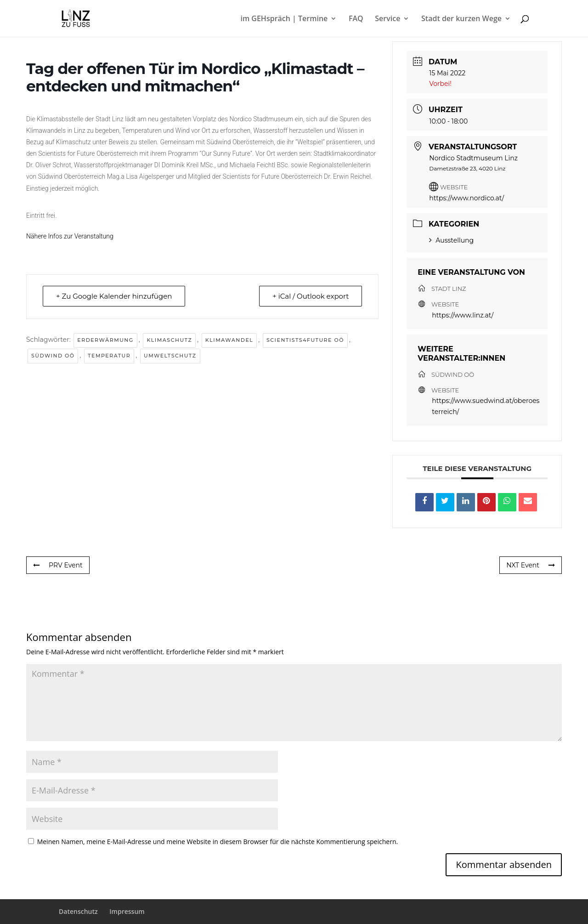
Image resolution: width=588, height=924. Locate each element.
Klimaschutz (169, 340)
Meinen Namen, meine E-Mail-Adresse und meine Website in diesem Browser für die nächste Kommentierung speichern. (218, 842)
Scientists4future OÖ (305, 340)
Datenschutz (78, 911)
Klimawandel (229, 340)
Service (387, 19)
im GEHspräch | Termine (284, 19)
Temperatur (109, 356)
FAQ (356, 19)
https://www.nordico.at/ (466, 198)
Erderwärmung (105, 340)
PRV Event (58, 565)
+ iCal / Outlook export (311, 296)
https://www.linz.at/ (463, 315)
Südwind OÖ (53, 356)
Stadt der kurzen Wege (461, 19)
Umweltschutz (170, 356)
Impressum (127, 911)
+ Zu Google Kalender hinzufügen (114, 296)
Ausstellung (451, 240)
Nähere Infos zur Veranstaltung (70, 236)
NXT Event (531, 565)
